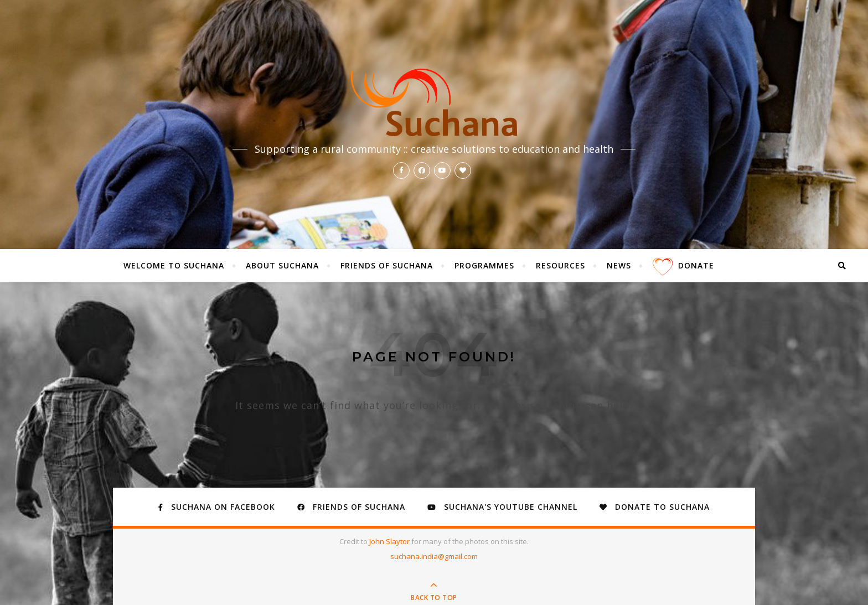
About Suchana (282, 265)
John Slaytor (390, 541)
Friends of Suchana (387, 265)
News (619, 265)
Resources (560, 265)
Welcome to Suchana (174, 265)
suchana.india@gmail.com (434, 556)
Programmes (484, 265)
